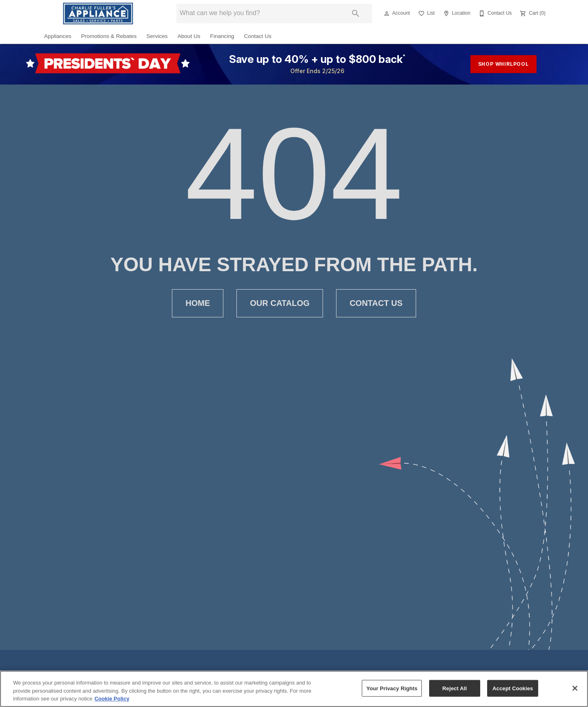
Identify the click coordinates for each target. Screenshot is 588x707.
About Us (189, 36)
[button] (387, 13)
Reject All (454, 688)
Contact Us (258, 36)
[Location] (456, 13)
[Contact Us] (494, 13)
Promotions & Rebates (109, 36)
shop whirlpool (503, 64)
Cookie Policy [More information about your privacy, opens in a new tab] (112, 699)
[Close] (575, 688)
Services (157, 36)
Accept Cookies (513, 688)
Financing (222, 36)
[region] (294, 689)
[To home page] (98, 13)
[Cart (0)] (532, 13)
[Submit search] (356, 13)
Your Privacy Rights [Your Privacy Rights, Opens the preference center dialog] (392, 688)
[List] (426, 13)
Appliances (58, 36)
